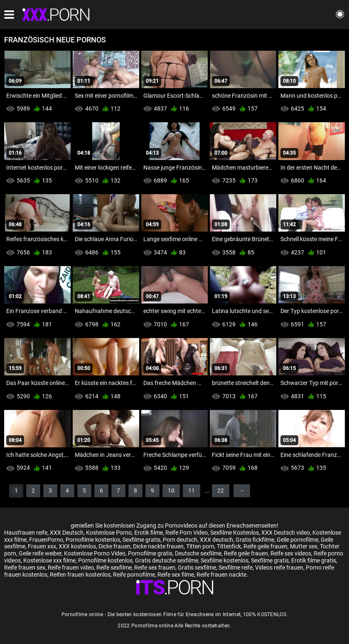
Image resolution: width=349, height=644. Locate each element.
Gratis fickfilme (255, 540)
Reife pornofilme (134, 575)
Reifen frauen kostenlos (80, 575)
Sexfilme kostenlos (225, 560)
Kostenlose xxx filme (49, 560)
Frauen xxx (42, 546)
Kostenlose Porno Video (95, 553)
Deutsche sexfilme (198, 553)
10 (171, 491)
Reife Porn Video (187, 533)
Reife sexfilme (114, 568)
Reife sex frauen (155, 568)
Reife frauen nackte (221, 575)
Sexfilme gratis (141, 540)
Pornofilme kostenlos (93, 540)
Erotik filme (149, 533)
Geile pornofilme (297, 540)
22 (221, 491)
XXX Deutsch (67, 533)
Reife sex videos (291, 553)
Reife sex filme (176, 575)
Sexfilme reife (236, 568)
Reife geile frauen (265, 546)
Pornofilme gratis (150, 553)
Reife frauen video (71, 568)
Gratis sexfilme (197, 568)
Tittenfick (229, 546)
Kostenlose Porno (109, 533)
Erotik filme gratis (314, 560)
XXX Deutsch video (286, 533)
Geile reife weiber (40, 553)
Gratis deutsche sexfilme (167, 560)
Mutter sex (304, 546)
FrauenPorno (46, 540)
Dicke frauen (114, 546)
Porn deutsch (180, 540)
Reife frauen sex (25, 568)
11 (192, 491)
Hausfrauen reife (26, 533)
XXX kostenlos (77, 546)
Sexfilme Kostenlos (235, 533)
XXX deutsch (216, 540)
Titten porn (200, 546)
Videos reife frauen (279, 568)
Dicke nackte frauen (158, 546)
